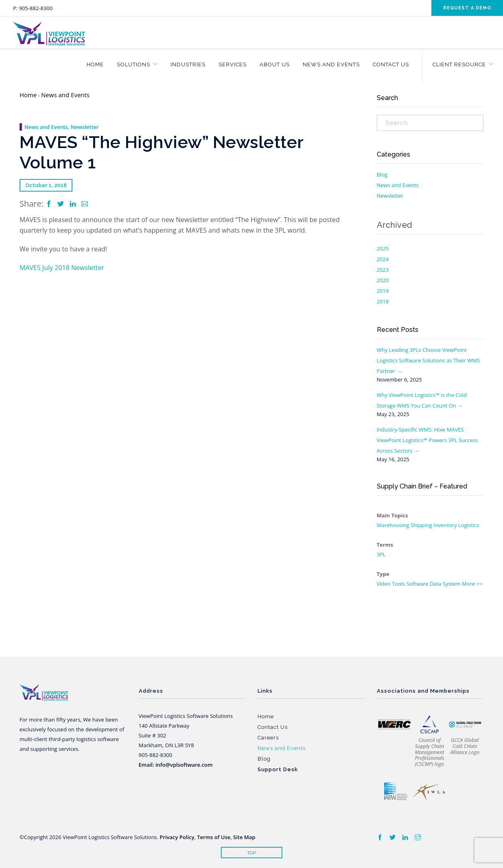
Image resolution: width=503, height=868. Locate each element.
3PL (381, 554)
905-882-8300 (36, 8)
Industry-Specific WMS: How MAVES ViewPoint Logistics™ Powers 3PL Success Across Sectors (428, 440)
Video (384, 584)
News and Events (331, 64)
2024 (383, 259)
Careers (268, 738)
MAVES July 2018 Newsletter (62, 268)
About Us (275, 64)
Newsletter (85, 127)
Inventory (445, 525)
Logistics (469, 525)
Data (436, 584)
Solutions (133, 64)
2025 (383, 249)
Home (95, 64)
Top (252, 853)
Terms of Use (214, 837)
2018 (383, 301)
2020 (383, 280)
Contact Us (391, 64)
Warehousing (393, 525)
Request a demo (467, 8)
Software (418, 584)
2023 (383, 270)
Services (233, 64)
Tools (398, 584)
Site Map (244, 837)
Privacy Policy (177, 837)
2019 (383, 291)
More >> (472, 584)
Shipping (421, 525)
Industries (188, 64)
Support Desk (278, 769)
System (452, 584)
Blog (382, 174)
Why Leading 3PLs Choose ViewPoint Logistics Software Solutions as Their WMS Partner (429, 360)
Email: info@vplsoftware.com (176, 765)
